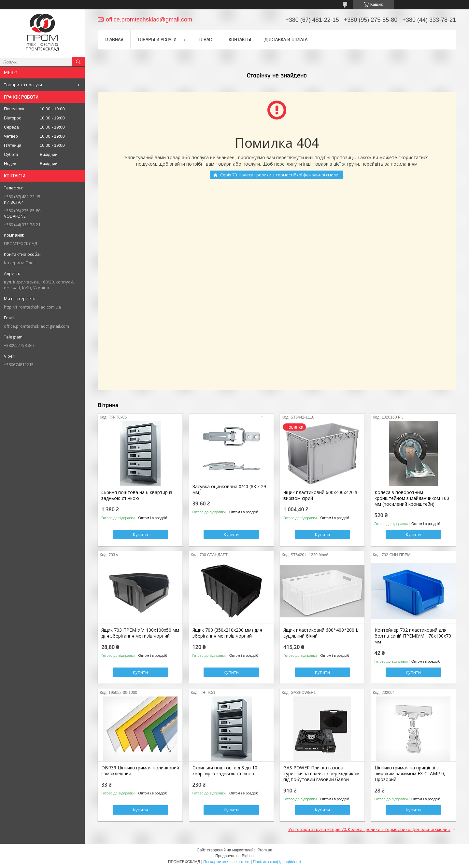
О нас (206, 39)
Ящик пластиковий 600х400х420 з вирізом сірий (320, 495)
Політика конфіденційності (277, 862)
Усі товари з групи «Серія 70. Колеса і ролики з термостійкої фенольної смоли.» (369, 829)
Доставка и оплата (286, 39)
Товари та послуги (23, 85)
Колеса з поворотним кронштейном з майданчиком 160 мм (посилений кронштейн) (412, 498)
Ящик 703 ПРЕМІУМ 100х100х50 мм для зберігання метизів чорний (140, 633)
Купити (140, 534)
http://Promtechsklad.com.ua (32, 307)
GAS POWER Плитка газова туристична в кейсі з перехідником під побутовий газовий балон (321, 774)
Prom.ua (265, 850)
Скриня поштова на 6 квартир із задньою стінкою (137, 495)
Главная (114, 39)
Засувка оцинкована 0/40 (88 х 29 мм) (229, 489)
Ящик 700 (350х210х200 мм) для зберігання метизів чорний (227, 633)
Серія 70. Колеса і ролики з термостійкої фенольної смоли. (280, 175)
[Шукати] (78, 62)
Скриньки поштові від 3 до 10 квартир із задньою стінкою (225, 771)
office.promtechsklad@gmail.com (36, 326)
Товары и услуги (157, 39)
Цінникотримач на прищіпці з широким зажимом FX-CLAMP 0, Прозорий (410, 774)
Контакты (240, 39)
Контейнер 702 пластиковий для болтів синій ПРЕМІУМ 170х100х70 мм (413, 636)
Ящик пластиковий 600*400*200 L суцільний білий (321, 633)
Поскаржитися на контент (226, 862)
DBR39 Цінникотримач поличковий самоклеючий (140, 771)
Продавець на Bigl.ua (234, 856)
